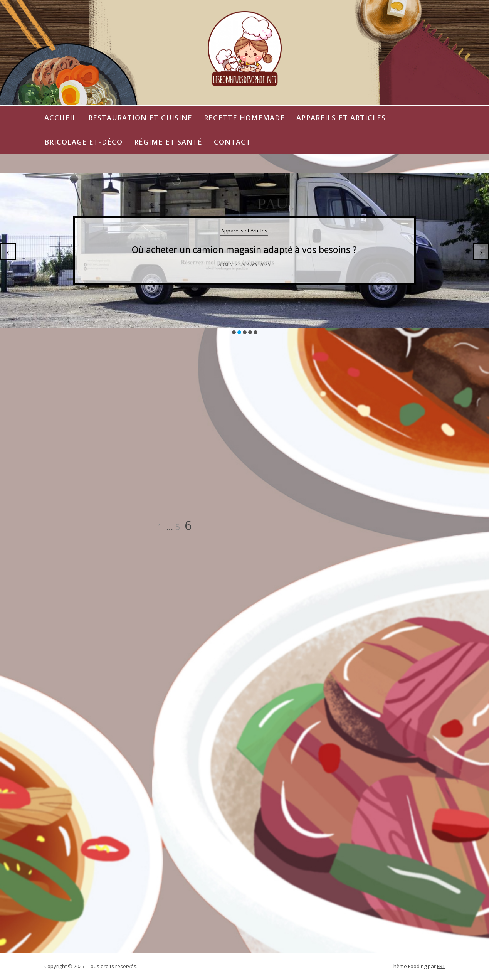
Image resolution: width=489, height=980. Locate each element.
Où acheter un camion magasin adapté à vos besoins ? (244, 250)
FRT (441, 966)
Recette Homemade (244, 118)
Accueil (60, 118)
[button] (234, 332)
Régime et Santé (168, 142)
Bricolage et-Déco (83, 142)
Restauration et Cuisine (140, 118)
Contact (232, 142)
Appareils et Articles (341, 118)
